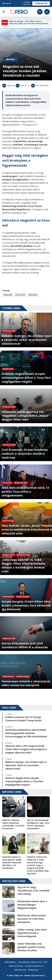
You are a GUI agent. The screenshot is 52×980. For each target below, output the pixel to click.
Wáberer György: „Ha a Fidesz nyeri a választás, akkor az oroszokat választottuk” (29, 22)
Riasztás (33, 295)
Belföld (10, 59)
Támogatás (41, 3)
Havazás (8, 295)
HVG (36, 125)
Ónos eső (20, 295)
